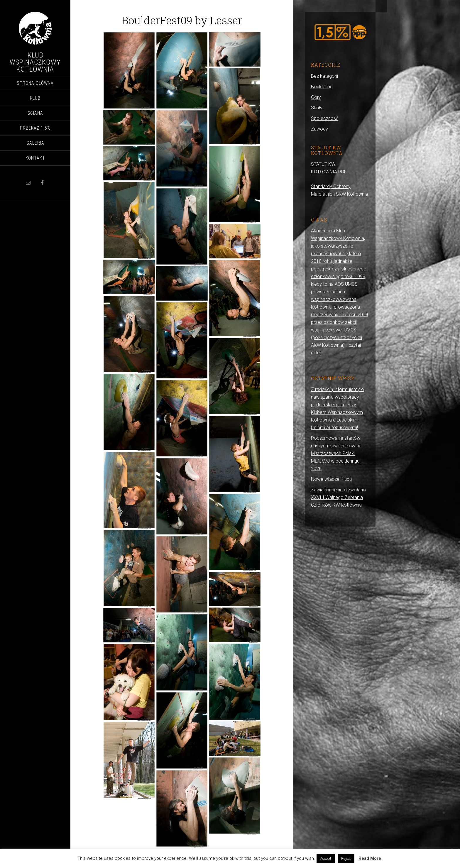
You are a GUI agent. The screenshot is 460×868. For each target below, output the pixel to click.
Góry (316, 97)
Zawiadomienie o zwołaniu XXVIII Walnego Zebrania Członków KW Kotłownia (339, 497)
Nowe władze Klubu (331, 479)
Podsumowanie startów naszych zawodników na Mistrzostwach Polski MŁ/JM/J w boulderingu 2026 (336, 453)
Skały (317, 108)
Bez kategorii (324, 76)
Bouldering (322, 87)
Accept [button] (326, 858)
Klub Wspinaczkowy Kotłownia (35, 62)
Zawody (319, 129)
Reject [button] (346, 858)
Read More (370, 858)
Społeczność (325, 118)
